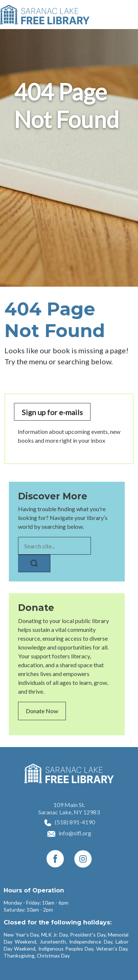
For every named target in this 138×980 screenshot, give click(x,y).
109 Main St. (69, 805)
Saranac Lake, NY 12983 (69, 812)
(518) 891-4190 (75, 822)
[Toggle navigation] (128, 15)
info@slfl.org (75, 833)
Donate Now (42, 711)
